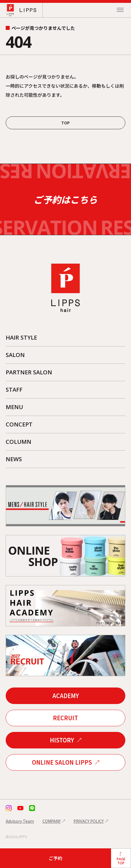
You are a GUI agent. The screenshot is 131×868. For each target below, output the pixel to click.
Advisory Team (20, 821)
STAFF (14, 390)
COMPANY (52, 821)
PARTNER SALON (29, 372)
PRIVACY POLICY (89, 821)
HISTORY (62, 740)
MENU (14, 407)
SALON (15, 355)
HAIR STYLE (21, 337)
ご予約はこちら (65, 200)
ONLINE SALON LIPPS (62, 762)
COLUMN (19, 442)
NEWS (14, 459)
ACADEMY (66, 696)
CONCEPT (19, 424)
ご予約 (56, 858)
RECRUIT (65, 718)
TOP (65, 123)
